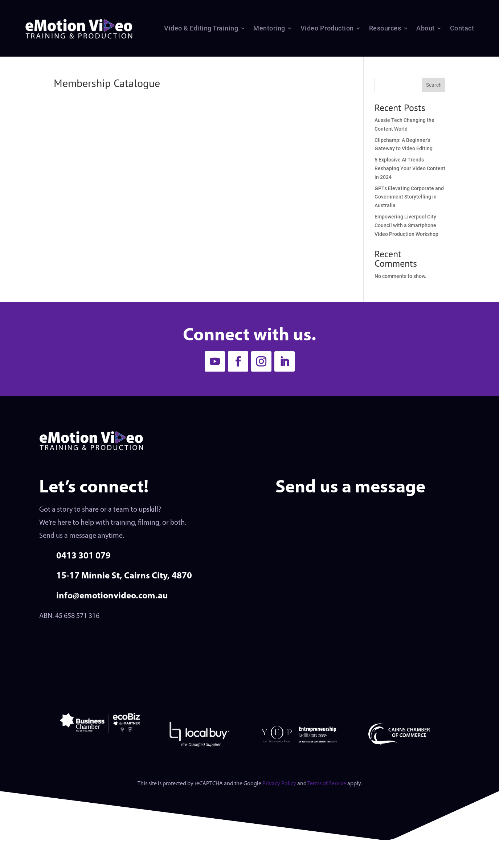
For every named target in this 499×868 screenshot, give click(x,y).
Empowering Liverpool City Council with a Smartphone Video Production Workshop (406, 225)
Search (434, 85)
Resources (385, 28)
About (426, 28)
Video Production (327, 28)
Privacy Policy (279, 784)
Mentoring (269, 28)
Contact (462, 28)
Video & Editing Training (201, 28)
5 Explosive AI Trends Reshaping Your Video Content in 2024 (410, 168)
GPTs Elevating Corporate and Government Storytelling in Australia (409, 197)
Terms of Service (327, 784)
